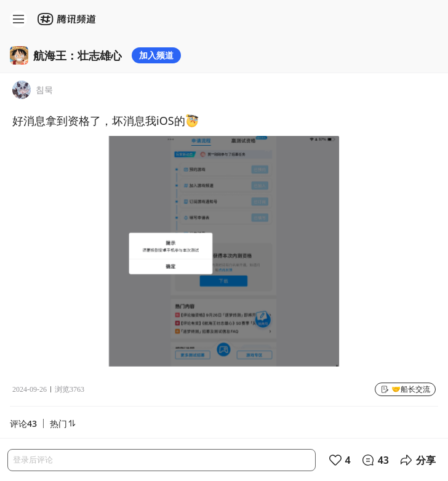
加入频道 (156, 55)
